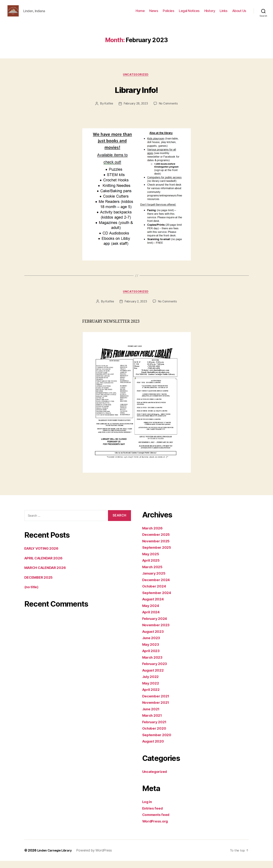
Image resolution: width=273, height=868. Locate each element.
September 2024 (158, 600)
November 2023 (157, 632)
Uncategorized (136, 81)
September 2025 (158, 554)
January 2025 (155, 580)
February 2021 (156, 729)
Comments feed (157, 822)
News (154, 14)
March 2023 (153, 664)
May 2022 (151, 690)
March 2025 (153, 574)
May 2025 (151, 561)
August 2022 (154, 677)
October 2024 (155, 593)
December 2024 (157, 587)
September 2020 (158, 742)
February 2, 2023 (136, 309)
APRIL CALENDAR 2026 (46, 565)
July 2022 (152, 684)
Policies (168, 14)
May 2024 (152, 613)
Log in (148, 809)
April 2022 (152, 697)
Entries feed (154, 815)
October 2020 (155, 735)
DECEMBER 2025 (40, 584)
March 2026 (153, 535)
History (210, 14)
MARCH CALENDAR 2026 (48, 575)
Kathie (108, 110)
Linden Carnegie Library (57, 857)
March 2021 (153, 722)
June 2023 (152, 645)
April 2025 (152, 567)
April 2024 (152, 619)
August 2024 (155, 606)
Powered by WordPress (99, 857)
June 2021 (152, 716)
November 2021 (157, 709)
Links (224, 14)
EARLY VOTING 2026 (44, 555)
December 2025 (157, 541)
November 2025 (157, 548)
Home (140, 14)
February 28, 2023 (135, 110)
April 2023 (152, 658)
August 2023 (154, 638)
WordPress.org (156, 828)
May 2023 (151, 651)
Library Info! (136, 95)
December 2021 (157, 703)
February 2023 (156, 671)
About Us (239, 14)
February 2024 (156, 626)
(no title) (32, 594)
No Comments (169, 110)
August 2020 (155, 748)
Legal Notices (189, 14)
